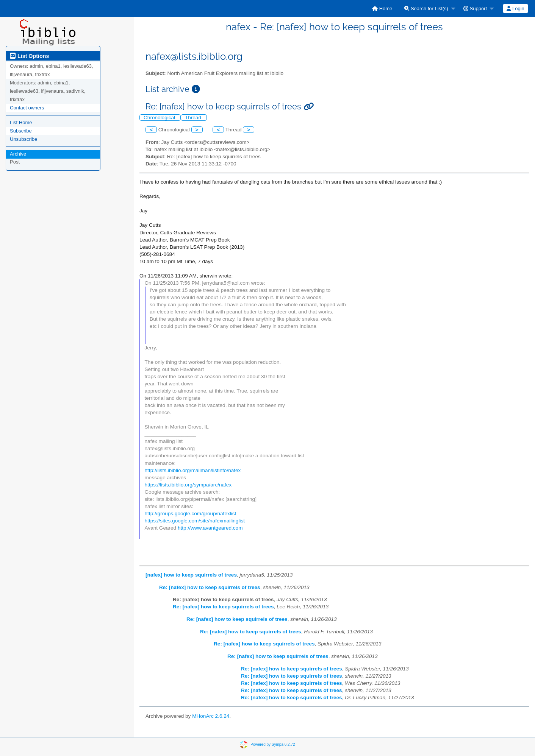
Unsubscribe (23, 139)
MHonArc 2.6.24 (211, 716)
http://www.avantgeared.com (210, 528)
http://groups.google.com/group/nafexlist (191, 514)
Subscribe (21, 131)
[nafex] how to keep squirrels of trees (191, 575)
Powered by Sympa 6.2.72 (273, 744)
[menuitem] (382, 9)
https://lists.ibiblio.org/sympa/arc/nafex (188, 485)
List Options (29, 56)
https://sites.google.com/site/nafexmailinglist (195, 521)
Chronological (160, 118)
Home (382, 9)
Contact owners (27, 108)
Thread (194, 118)
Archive (18, 154)
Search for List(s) (426, 9)
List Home (21, 122)
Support (475, 9)
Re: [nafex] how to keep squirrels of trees (210, 587)
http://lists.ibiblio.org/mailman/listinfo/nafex (193, 470)
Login (515, 9)
